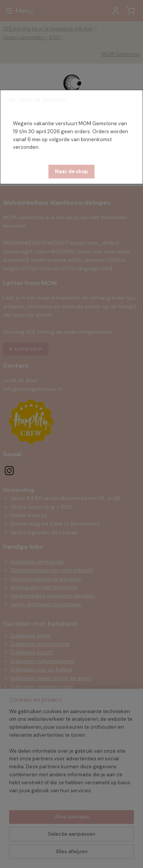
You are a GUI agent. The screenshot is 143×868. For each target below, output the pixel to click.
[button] (71, 172)
